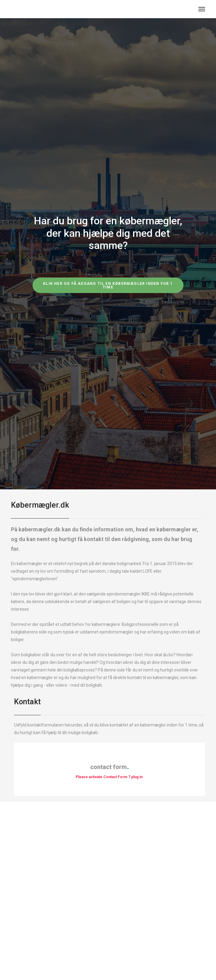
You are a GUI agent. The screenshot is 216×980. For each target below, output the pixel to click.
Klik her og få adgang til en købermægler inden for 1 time (108, 285)
